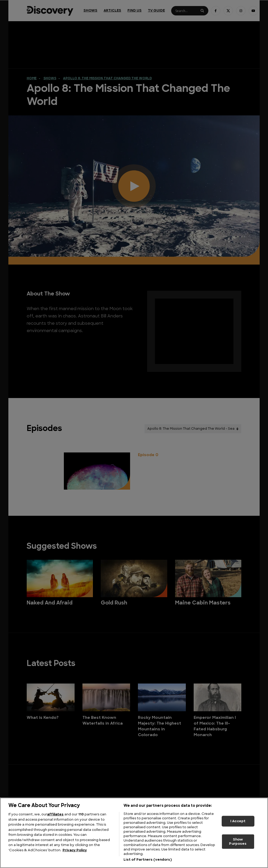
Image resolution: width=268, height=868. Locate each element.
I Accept (238, 821)
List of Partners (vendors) (147, 860)
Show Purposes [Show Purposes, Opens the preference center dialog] (238, 842)
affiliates (55, 814)
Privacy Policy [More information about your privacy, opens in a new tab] (75, 850)
